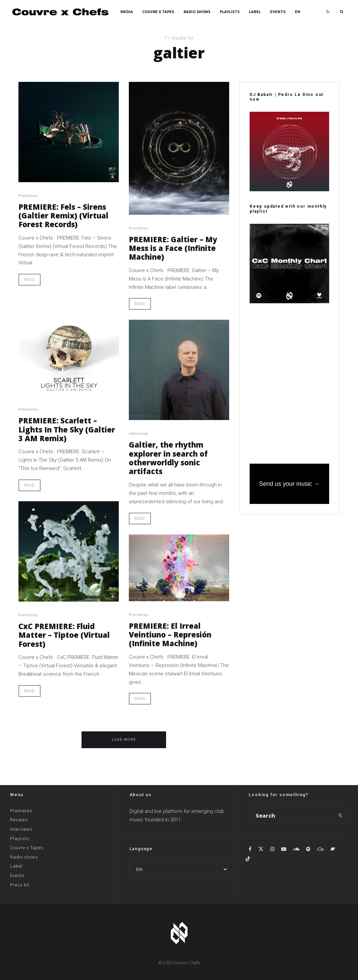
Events (278, 12)
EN (298, 12)
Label (255, 12)
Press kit (20, 885)
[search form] (291, 816)
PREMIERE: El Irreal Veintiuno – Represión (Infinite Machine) (170, 635)
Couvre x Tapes (158, 12)
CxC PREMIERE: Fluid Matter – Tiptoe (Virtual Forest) (64, 635)
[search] (341, 816)
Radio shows (197, 12)
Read (30, 279)
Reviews (19, 820)
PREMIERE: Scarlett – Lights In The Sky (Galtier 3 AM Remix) (67, 429)
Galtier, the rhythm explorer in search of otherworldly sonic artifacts (168, 458)
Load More (124, 740)
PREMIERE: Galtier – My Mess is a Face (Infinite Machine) (173, 248)
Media (127, 12)
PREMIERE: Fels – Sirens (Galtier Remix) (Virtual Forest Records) (63, 216)
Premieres (28, 195)
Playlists (230, 12)
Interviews (138, 433)
